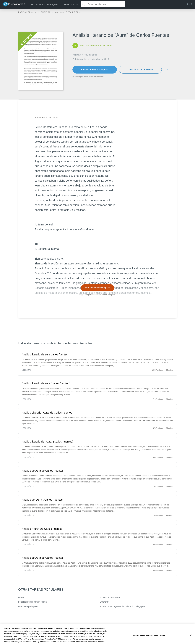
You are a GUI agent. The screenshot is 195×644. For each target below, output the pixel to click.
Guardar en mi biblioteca (140, 70)
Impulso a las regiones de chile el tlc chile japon (122, 606)
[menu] (190, 4)
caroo (21, 597)
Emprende (105, 602)
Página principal (28, 12)
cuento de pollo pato (28, 606)
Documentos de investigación (45, 5)
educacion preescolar (110, 597)
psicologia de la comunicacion (32, 602)
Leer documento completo (95, 70)
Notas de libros (71, 5)
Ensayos (46, 12)
